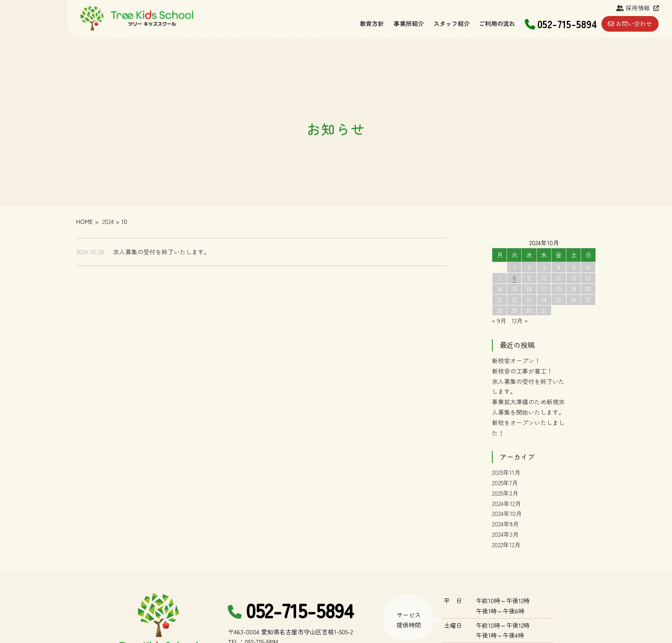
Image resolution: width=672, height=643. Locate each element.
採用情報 (637, 8)
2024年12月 (506, 503)
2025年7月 (505, 483)
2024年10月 (507, 513)
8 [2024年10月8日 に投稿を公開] (514, 278)
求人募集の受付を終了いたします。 (162, 252)
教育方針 (372, 23)
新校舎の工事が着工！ (522, 371)
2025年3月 (505, 493)
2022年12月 (506, 545)
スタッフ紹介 (452, 23)
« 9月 (499, 321)
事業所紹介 (409, 23)
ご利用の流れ (497, 23)
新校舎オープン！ (516, 360)
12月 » (520, 321)
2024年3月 (505, 534)
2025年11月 (506, 472)
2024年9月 (505, 524)
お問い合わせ (630, 23)
